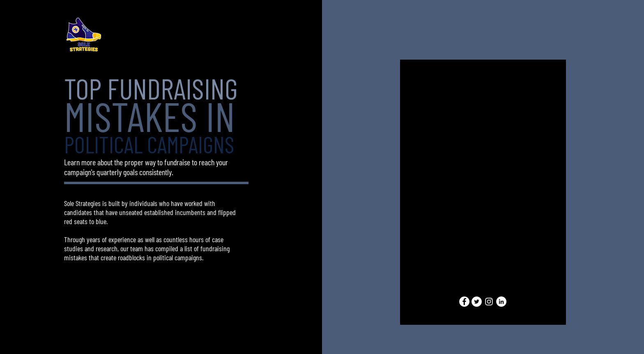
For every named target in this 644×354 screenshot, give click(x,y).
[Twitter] (477, 302)
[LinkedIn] (501, 302)
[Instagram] (489, 302)
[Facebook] (464, 302)
